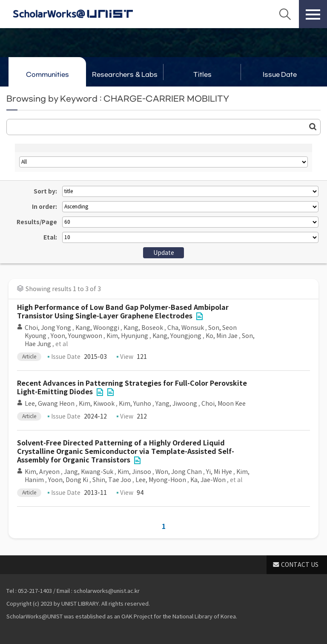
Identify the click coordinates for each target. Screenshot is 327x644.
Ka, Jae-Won (208, 480)
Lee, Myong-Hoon (161, 480)
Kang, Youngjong (177, 336)
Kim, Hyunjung (127, 336)
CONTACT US (300, 565)
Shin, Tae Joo (112, 480)
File (199, 316)
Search (285, 14)
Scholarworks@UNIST (73, 14)
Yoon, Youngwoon (76, 336)
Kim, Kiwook (97, 404)
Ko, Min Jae (222, 336)
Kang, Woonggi (97, 328)
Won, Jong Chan (179, 472)
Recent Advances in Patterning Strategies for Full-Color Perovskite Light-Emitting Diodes (132, 388)
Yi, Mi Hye (219, 472)
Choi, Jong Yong (48, 328)
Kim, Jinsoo (134, 472)
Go (313, 127)
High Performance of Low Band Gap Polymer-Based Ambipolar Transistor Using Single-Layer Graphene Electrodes (123, 312)
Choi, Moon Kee (224, 404)
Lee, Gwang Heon (50, 404)
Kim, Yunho (135, 404)
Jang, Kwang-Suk (89, 472)
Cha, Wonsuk (186, 328)
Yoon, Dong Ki (68, 480)
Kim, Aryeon (42, 472)
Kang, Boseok (143, 328)
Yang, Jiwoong (176, 404)
